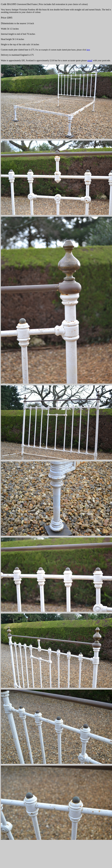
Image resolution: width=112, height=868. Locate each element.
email (90, 60)
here (88, 50)
